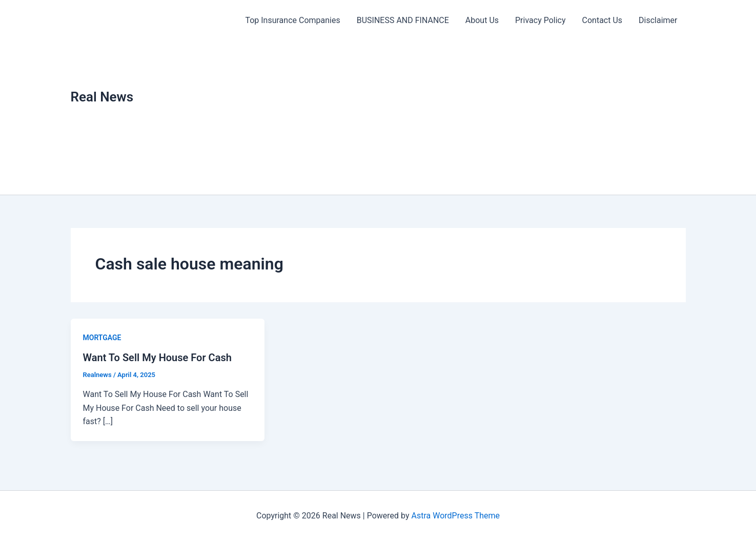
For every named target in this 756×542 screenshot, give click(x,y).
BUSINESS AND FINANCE (403, 20)
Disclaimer (658, 20)
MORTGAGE (102, 338)
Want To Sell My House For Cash (157, 358)
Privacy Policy (540, 20)
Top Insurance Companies (292, 20)
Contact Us (602, 20)
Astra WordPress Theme (456, 516)
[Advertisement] (461, 118)
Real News (102, 97)
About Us (482, 20)
